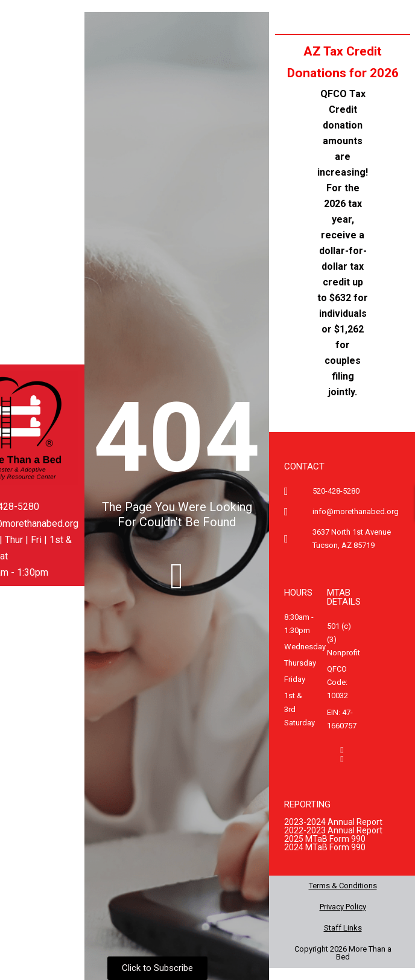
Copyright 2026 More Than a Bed (343, 953)
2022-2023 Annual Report (333, 830)
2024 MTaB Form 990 (325, 847)
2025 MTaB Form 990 (325, 839)
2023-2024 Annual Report (333, 822)
